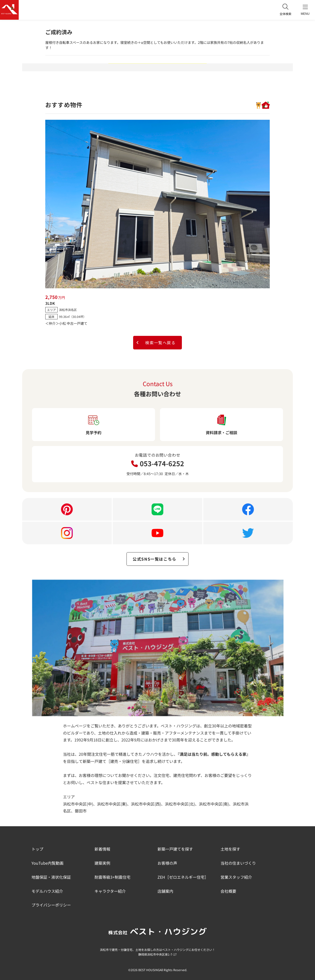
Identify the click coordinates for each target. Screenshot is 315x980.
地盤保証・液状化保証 (51, 877)
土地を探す (230, 849)
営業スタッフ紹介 (236, 877)
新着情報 (102, 849)
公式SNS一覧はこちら (159, 559)
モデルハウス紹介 (47, 891)
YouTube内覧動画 (47, 863)
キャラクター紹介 (110, 891)
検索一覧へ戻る (156, 343)
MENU (305, 10)
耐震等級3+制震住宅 (112, 877)
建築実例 (102, 863)
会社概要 (228, 891)
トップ (37, 849)
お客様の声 (167, 863)
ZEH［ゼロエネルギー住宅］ (183, 877)
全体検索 (285, 10)
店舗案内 (165, 891)
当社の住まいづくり (238, 863)
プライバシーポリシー (51, 905)
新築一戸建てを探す (175, 849)
